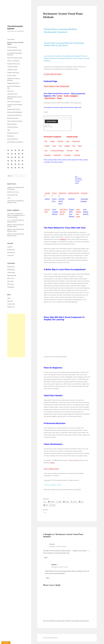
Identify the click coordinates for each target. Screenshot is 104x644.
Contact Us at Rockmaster (13, 61)
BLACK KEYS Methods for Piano (14, 87)
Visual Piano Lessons (12, 94)
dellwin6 (9, 225)
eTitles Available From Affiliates (15, 121)
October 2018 (10, 256)
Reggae (67, 146)
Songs (59, 98)
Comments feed (11, 304)
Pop (46, 141)
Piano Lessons (11, 284)
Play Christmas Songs (12, 195)
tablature (63, 239)
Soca (54, 146)
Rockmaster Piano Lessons (14, 64)
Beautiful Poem (11, 267)
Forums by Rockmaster (13, 127)
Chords (59, 96)
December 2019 (11, 250)
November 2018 (11, 253)
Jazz (46, 150)
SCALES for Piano (12, 76)
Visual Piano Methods (12, 67)
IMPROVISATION (74, 193)
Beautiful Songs (11, 270)
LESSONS (84, 193)
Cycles (9, 198)
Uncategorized (11, 287)
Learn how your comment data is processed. (77, 621)
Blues (80, 146)
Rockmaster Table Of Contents (14, 50)
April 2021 (10, 247)
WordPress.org (11, 307)
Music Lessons (11, 278)
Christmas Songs (11, 273)
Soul (61, 146)
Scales (66, 96)
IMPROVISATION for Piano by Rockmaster (15, 98)
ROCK (52, 463)
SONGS (47, 199)
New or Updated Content (51, 469)
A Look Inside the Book (53, 74)
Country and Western (58, 150)
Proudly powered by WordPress (50, 638)
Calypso (47, 146)
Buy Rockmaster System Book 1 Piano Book (15, 54)
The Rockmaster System (15, 27)
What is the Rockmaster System (15, 58)
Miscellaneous (11, 136)
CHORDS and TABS (12, 70)
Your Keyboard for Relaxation (14, 115)
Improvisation (50, 98)
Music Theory (11, 281)
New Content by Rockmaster (14, 102)
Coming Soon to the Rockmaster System (15, 105)
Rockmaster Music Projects (14, 109)
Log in (9, 298)
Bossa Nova (76, 141)
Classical (60, 141)
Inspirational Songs (12, 275)
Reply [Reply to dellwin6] (48, 578)
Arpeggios (74, 96)
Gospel (52, 141)
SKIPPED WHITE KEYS (13, 83)
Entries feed (10, 301)
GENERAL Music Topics (13, 73)
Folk (74, 146)
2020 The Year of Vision (13, 192)
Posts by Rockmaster (12, 47)
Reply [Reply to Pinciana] (46, 558)
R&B (77, 150)
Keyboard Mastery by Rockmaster (15, 142)
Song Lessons (10, 91)
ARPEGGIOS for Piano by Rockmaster (14, 79)
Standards (48, 155)
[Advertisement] (16, 336)
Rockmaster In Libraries (13, 118)
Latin (68, 141)
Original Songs (72, 137)
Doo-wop (70, 150)
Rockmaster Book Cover (13, 133)
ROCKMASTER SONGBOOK (15, 112)
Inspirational (57, 155)
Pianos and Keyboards (12, 139)
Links (9, 130)
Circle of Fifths (11, 39)
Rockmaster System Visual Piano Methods (15, 43)
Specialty (77, 155)
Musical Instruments (12, 124)
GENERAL (71, 199)
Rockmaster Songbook (52, 137)
